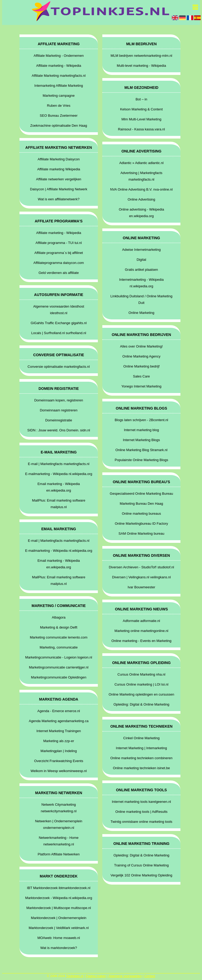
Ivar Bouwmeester (141, 587)
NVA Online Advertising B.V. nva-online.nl (142, 189)
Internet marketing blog (141, 430)
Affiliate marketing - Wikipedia (59, 66)
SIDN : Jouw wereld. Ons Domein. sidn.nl (59, 430)
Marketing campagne (59, 96)
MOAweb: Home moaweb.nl (59, 938)
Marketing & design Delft (59, 627)
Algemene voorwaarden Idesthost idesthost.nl (59, 310)
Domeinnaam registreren (59, 410)
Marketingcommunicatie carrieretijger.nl (59, 667)
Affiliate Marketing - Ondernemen (59, 56)
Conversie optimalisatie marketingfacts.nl (59, 367)
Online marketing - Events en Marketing (141, 641)
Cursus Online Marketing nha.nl (142, 674)
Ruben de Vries (59, 106)
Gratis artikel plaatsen (142, 270)
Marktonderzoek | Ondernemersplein (59, 918)
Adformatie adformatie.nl (142, 621)
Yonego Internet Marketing (142, 386)
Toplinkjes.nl (75, 976)
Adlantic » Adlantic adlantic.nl (141, 163)
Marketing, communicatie (59, 647)
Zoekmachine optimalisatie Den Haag (59, 126)
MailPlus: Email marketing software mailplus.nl (59, 504)
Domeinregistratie (59, 420)
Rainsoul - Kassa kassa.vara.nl (141, 129)
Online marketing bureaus (141, 514)
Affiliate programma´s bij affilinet (59, 253)
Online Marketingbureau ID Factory (141, 524)
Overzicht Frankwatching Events (59, 761)
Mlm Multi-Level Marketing (142, 119)
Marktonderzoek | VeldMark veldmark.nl (59, 928)
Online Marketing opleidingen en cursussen (141, 694)
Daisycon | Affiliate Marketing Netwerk (59, 189)
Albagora (59, 617)
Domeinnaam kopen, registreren (59, 400)
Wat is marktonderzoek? (59, 948)
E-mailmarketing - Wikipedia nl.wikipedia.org (59, 474)
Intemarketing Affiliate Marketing (59, 86)
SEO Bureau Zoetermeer (59, 116)
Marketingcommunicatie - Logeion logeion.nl (59, 657)
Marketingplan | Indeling (59, 751)
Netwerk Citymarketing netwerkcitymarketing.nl (59, 808)
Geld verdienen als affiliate (59, 273)
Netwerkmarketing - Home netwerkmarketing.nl (59, 841)
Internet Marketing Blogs (141, 440)
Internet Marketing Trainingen (59, 731)
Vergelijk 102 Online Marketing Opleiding (141, 875)
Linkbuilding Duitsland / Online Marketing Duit (142, 299)
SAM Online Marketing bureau (142, 534)
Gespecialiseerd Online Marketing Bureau (141, 494)
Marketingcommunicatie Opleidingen (59, 677)
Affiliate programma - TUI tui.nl (59, 243)
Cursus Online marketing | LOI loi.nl (141, 684)
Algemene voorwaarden (125, 976)
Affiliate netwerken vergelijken (59, 179)
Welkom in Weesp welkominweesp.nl (59, 771)
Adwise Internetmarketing (141, 250)
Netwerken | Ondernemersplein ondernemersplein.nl (59, 824)
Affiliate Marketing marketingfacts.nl (59, 76)
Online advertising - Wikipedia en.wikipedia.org (142, 213)
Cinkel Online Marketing (142, 738)
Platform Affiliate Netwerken (59, 854)
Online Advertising (141, 199)
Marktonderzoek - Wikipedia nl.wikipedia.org (59, 898)
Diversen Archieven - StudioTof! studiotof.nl (142, 567)
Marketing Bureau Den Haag (141, 504)
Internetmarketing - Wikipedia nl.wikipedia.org (141, 283)
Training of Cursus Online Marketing (142, 865)
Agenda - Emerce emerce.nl (59, 711)
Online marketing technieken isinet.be (141, 768)
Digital (142, 260)
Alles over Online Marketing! (141, 346)
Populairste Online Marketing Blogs (141, 460)
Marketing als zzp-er (59, 741)
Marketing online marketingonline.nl (141, 631)
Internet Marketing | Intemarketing (142, 748)
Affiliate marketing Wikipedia (59, 169)
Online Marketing (141, 313)
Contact (150, 976)
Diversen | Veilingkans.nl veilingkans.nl (141, 577)
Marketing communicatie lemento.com (59, 637)
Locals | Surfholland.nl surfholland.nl (59, 333)
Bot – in (142, 99)
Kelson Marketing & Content (142, 109)
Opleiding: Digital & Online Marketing (141, 704)
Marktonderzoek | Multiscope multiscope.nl (59, 908)
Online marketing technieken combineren (141, 758)
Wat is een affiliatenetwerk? (59, 199)
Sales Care (141, 376)
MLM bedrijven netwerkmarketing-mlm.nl (142, 56)
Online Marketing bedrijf (141, 366)
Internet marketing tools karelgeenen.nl (141, 802)
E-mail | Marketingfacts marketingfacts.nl (59, 464)
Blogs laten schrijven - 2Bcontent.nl (141, 420)
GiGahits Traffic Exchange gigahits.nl (59, 323)
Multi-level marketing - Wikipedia (141, 66)
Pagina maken (96, 976)
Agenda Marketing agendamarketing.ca (59, 721)
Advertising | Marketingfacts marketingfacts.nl (141, 176)
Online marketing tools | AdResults (141, 812)
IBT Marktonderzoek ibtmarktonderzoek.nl (59, 888)
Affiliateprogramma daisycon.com (59, 263)
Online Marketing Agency (141, 356)
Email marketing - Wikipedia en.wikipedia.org (59, 487)
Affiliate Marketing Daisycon (59, 159)
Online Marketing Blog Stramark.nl (142, 450)
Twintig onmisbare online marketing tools (141, 822)
